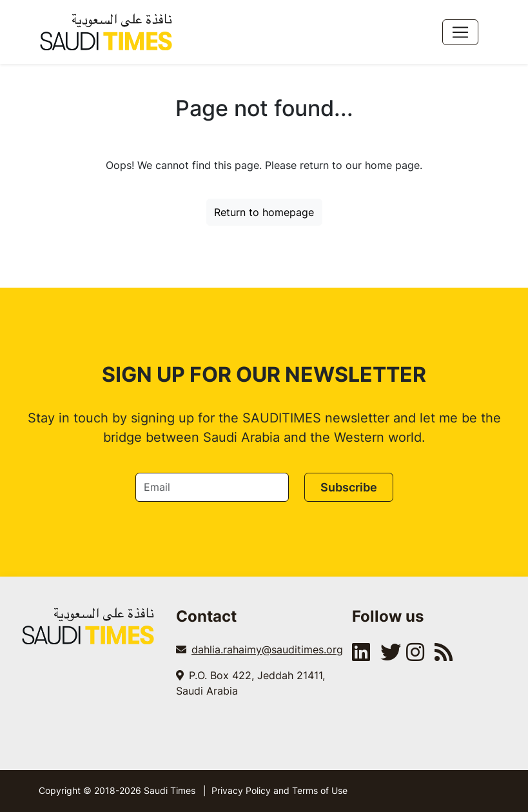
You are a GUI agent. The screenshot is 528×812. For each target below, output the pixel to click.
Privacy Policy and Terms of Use (279, 790)
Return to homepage (264, 212)
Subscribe (349, 487)
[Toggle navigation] (460, 32)
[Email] (212, 487)
